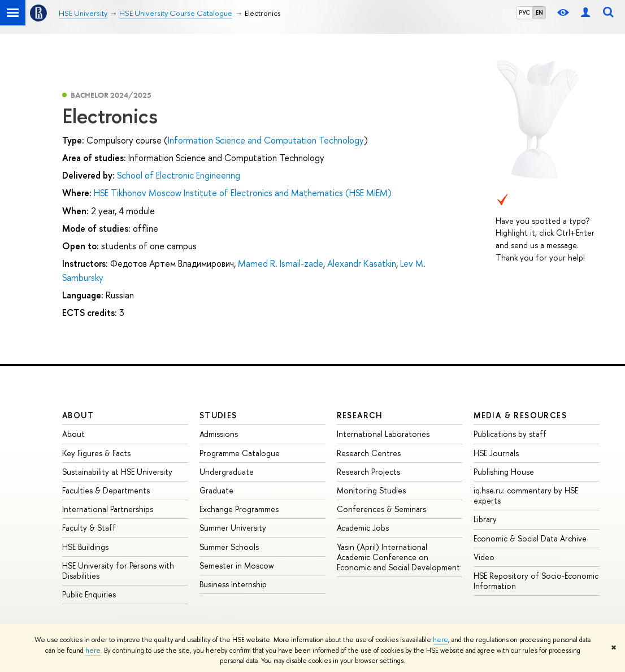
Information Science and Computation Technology (266, 140)
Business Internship (233, 584)
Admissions (219, 434)
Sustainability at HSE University (117, 472)
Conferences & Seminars (381, 509)
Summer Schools (229, 547)
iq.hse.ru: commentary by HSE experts (526, 495)
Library (485, 519)
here (440, 640)
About (78, 415)
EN (539, 12)
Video (484, 557)
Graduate (216, 490)
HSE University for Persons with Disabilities (118, 571)
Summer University (233, 528)
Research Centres (369, 453)
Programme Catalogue (240, 453)
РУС (524, 12)
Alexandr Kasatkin (362, 263)
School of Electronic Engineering (179, 175)
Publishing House (504, 472)
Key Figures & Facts (96, 453)
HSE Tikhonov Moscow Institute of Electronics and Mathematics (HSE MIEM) (243, 193)
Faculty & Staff (89, 528)
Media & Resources (520, 415)
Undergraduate (227, 472)
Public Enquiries (89, 594)
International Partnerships (108, 509)
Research (360, 415)
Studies (218, 415)
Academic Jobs (363, 528)
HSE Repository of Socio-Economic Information (536, 581)
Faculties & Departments (106, 490)
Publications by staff (510, 434)
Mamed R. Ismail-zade (281, 263)
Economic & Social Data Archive (530, 538)
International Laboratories (383, 434)
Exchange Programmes (239, 509)
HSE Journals (496, 453)
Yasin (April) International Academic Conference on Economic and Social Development (398, 557)
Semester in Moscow (237, 565)
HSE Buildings (85, 547)
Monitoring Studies (371, 490)
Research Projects (368, 472)
